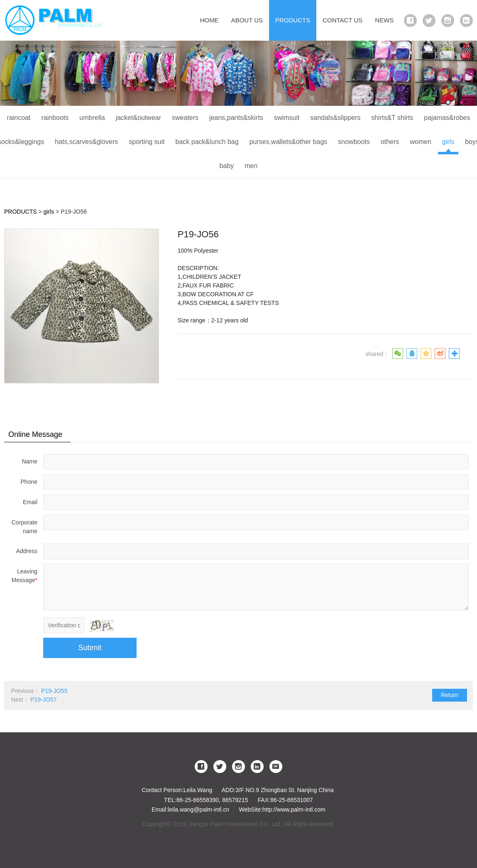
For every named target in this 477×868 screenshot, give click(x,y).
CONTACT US (342, 20)
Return (450, 695)
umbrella (92, 118)
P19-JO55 (54, 691)
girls (448, 142)
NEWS (384, 20)
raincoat (19, 118)
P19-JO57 (43, 700)
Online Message (35, 434)
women (421, 142)
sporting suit (147, 142)
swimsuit (287, 118)
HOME (209, 20)
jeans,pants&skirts (236, 118)
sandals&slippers (335, 118)
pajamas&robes (447, 118)
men (251, 166)
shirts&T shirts (392, 118)
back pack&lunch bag (207, 142)
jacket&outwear (138, 118)
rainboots (55, 118)
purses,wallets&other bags (289, 142)
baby (227, 166)
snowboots (354, 142)
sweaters (185, 118)
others (390, 142)
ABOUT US (247, 20)
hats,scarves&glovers (86, 142)
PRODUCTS (293, 20)
